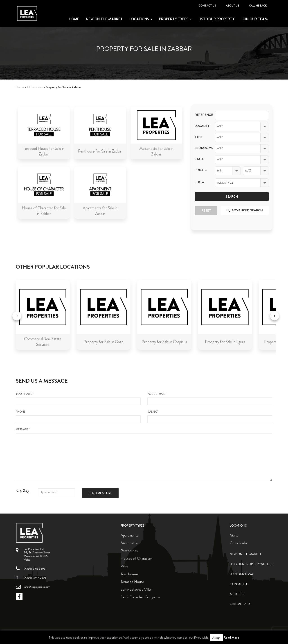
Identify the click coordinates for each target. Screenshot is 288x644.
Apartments (129, 535)
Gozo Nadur (239, 543)
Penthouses (129, 551)
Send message (100, 493)
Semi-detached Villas (136, 589)
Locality (201, 126)
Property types (174, 19)
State (199, 159)
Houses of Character (136, 558)
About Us (233, 6)
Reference (201, 115)
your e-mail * (210, 399)
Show (200, 182)
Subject (210, 416)
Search (232, 196)
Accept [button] (216, 638)
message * (144, 454)
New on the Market (104, 19)
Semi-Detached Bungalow (140, 597)
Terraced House (132, 582)
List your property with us (251, 564)
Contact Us (207, 6)
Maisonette (129, 543)
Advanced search (245, 210)
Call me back (258, 6)
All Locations (35, 87)
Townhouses (129, 574)
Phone (78, 416)
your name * (78, 399)
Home (74, 19)
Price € (201, 170)
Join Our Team (254, 19)
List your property (216, 19)
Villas (124, 566)
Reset (206, 210)
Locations (139, 19)
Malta (234, 535)
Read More (231, 637)
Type (198, 137)
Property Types (133, 526)
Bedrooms (201, 148)
